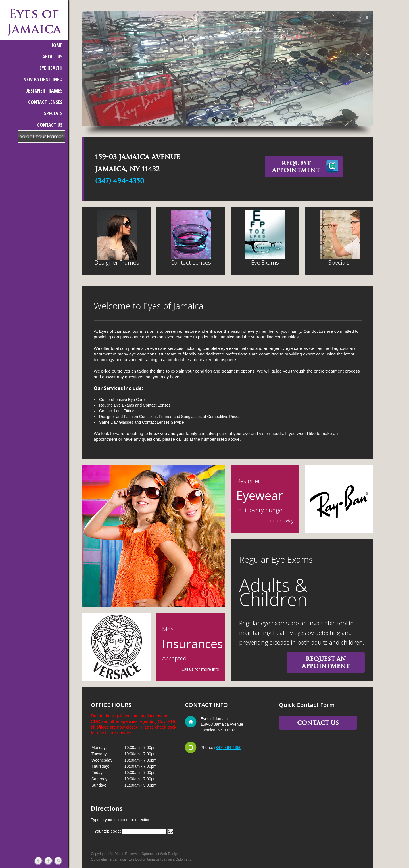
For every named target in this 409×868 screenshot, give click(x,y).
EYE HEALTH (51, 68)
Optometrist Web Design (160, 854)
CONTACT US (50, 125)
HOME (56, 45)
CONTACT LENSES (45, 102)
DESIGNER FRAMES (44, 91)
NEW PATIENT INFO (43, 79)
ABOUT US (52, 57)
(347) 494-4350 (120, 181)
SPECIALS (53, 113)
